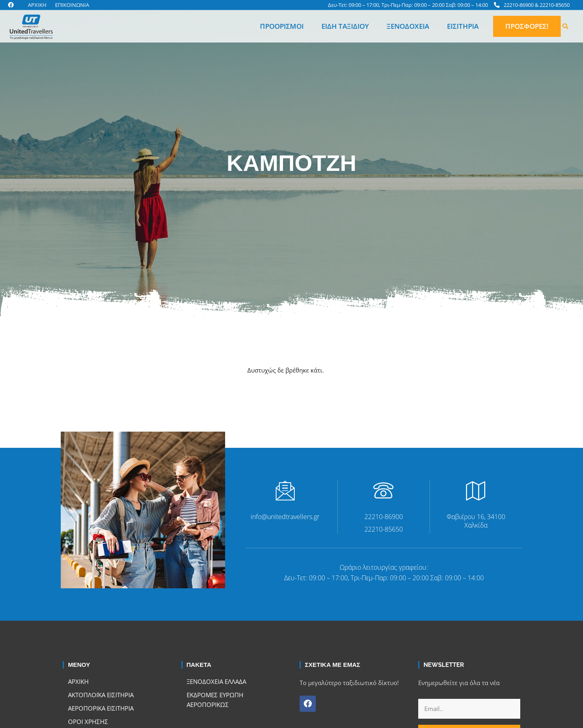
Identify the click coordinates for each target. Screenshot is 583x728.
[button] (565, 26)
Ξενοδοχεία (408, 26)
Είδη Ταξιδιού (345, 26)
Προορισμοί (282, 26)
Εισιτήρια (463, 26)
